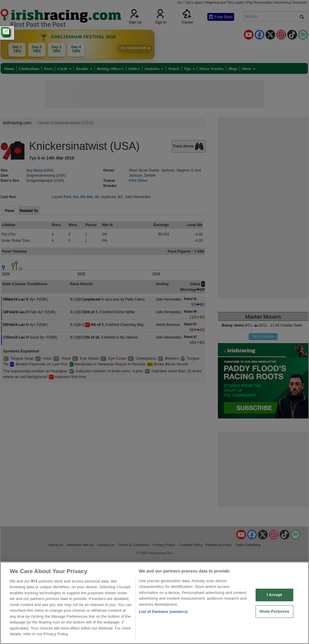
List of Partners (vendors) (163, 612)
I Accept (274, 595)
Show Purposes (274, 611)
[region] (154, 603)
